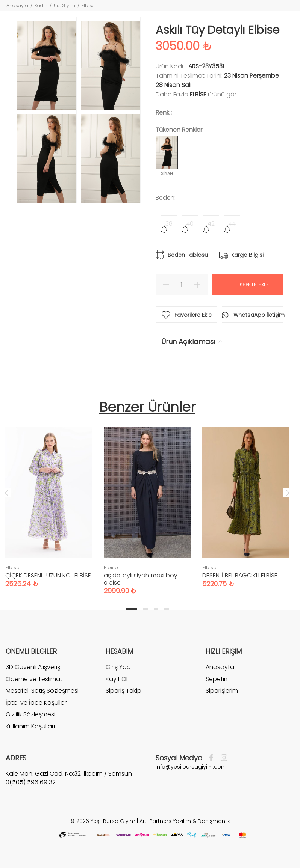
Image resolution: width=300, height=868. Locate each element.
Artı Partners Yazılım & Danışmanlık (185, 821)
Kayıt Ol (117, 679)
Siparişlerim (222, 691)
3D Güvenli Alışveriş (33, 667)
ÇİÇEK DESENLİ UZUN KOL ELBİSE (48, 575)
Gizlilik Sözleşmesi (30, 714)
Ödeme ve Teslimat (34, 679)
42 (211, 224)
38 (169, 224)
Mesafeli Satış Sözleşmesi (42, 691)
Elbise (88, 5)
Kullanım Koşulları (30, 726)
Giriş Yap (118, 667)
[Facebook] (213, 758)
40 (190, 224)
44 (232, 224)
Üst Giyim (64, 5)
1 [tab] (132, 609)
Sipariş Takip (123, 691)
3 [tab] (156, 609)
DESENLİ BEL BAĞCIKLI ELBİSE (240, 575)
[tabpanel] (147, 503)
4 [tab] (167, 609)
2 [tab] (145, 609)
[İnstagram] (222, 758)
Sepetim (218, 679)
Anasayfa (17, 5)
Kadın (41, 5)
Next (288, 493)
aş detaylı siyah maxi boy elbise (141, 579)
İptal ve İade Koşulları (37, 703)
